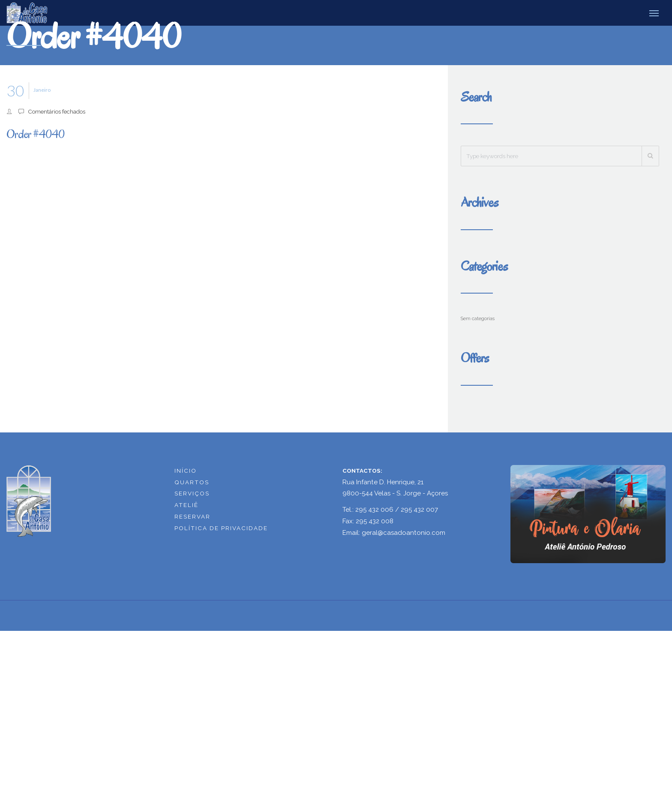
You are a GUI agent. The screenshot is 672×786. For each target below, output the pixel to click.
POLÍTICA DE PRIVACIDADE (221, 528)
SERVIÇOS (192, 493)
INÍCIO (186, 471)
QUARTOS (192, 482)
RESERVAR (192, 516)
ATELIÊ (186, 505)
